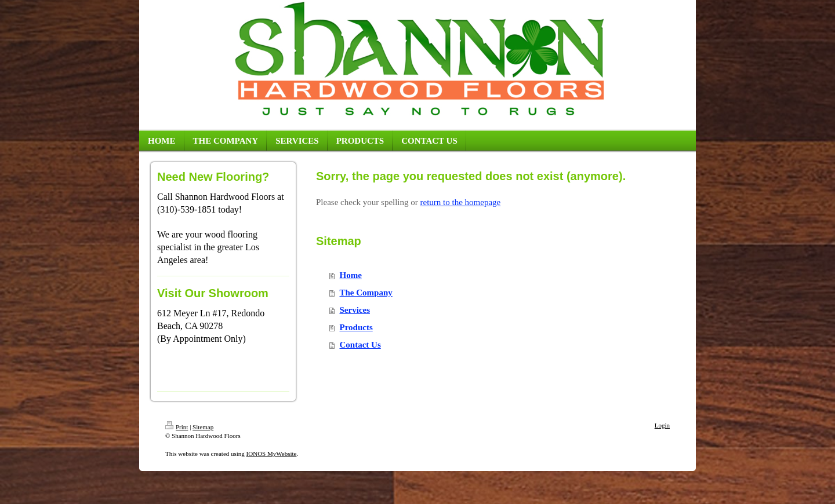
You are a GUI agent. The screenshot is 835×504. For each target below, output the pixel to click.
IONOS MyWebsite (272, 454)
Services (355, 310)
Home (351, 275)
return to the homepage (461, 202)
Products (356, 327)
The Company (366, 293)
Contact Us (360, 345)
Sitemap (203, 427)
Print (177, 427)
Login (662, 425)
